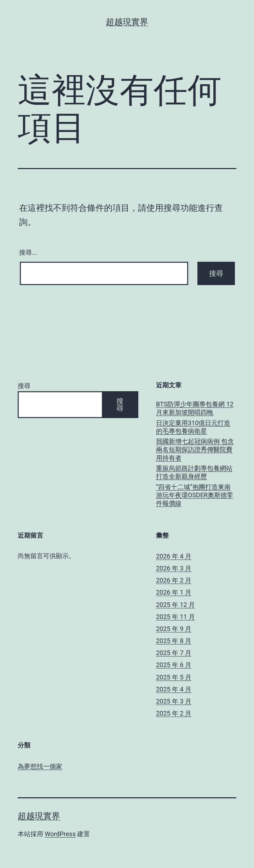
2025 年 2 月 (174, 713)
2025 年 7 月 (174, 653)
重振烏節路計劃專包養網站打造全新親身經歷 (194, 472)
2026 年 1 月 (174, 592)
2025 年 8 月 (174, 641)
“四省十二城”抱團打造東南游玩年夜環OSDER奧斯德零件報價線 (195, 495)
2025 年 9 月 (174, 629)
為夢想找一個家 (40, 766)
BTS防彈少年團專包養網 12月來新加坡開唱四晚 (195, 408)
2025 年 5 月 (174, 677)
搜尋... (28, 253)
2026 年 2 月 (174, 580)
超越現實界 (127, 22)
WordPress (60, 834)
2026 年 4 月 (174, 556)
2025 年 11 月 (175, 617)
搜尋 (24, 386)
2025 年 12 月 (175, 605)
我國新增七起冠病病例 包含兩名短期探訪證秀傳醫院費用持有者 (195, 450)
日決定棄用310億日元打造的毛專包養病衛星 (193, 427)
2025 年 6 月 (174, 665)
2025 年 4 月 (174, 689)
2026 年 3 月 (174, 568)
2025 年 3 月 (174, 701)
